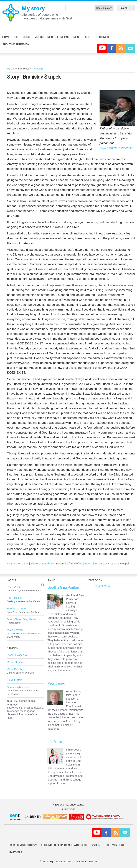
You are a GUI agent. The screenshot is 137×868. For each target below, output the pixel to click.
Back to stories (20, 563)
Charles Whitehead (18, 687)
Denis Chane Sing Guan (21, 619)
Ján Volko (55, 742)
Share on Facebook (42, 563)
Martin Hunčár (15, 662)
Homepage (37, 69)
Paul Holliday (15, 598)
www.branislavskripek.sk (116, 148)
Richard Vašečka (17, 655)
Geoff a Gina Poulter (63, 587)
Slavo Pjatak (14, 680)
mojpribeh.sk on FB (91, 563)
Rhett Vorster (15, 587)
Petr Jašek (56, 683)
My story (33, 8)
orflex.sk (93, 862)
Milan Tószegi (15, 630)
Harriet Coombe (16, 608)
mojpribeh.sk (102, 586)
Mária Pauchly (15, 669)
